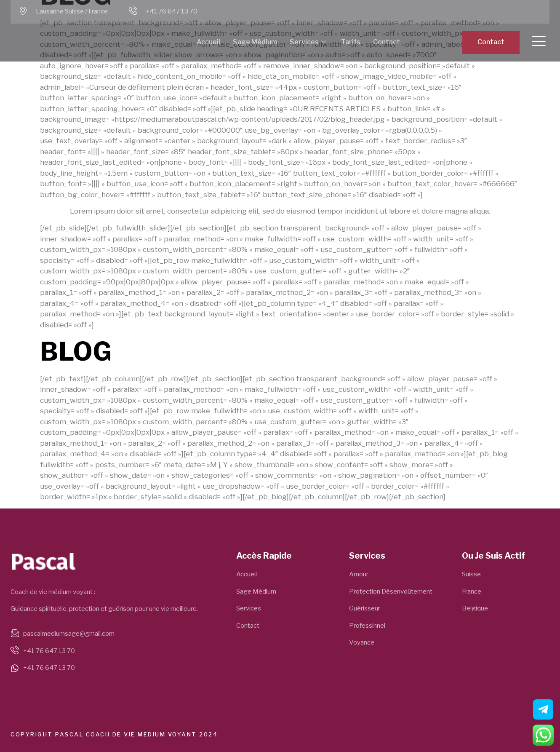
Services (308, 42)
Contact (387, 42)
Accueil (208, 42)
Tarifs (351, 42)
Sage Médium (255, 42)
